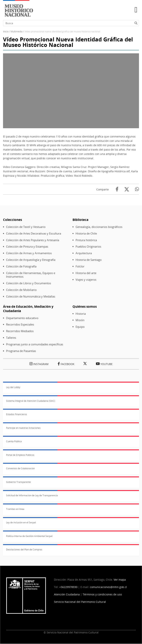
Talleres (11, 338)
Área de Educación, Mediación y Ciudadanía (28, 309)
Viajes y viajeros (86, 280)
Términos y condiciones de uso (102, 594)
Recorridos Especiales (20, 324)
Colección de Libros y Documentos (29, 283)
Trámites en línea (15, 509)
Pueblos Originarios (88, 247)
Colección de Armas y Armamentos (29, 253)
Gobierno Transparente (18, 482)
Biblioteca (80, 220)
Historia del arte (86, 273)
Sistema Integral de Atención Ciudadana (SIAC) (31, 401)
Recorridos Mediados (20, 331)
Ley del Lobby (13, 387)
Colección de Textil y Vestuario (26, 227)
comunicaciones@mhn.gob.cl (108, 587)
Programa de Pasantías (21, 351)
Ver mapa (120, 580)
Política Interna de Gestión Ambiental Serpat (29, 536)
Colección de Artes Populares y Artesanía (33, 240)
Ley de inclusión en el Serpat (21, 522)
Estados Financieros (17, 414)
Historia (81, 314)
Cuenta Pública (14, 441)
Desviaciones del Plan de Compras (24, 550)
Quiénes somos (85, 306)
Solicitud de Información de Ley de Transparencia (32, 495)
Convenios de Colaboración (20, 468)
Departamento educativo (22, 318)
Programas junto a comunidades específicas (35, 344)
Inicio (6, 31)
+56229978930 (68, 587)
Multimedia (17, 31)
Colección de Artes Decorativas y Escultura (34, 233)
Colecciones (12, 220)
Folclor (80, 266)
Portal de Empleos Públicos (20, 455)
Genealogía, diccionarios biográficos (99, 227)
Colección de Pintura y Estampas (27, 247)
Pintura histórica (86, 240)
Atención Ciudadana (67, 594)
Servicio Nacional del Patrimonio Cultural (80, 602)
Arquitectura (84, 253)
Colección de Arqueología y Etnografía (31, 260)
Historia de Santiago (89, 260)
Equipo (80, 327)
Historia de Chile (86, 233)
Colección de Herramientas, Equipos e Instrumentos (31, 275)
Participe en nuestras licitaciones (23, 428)
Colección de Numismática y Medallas (31, 296)
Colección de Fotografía (21, 266)
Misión (80, 320)
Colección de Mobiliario (21, 290)
